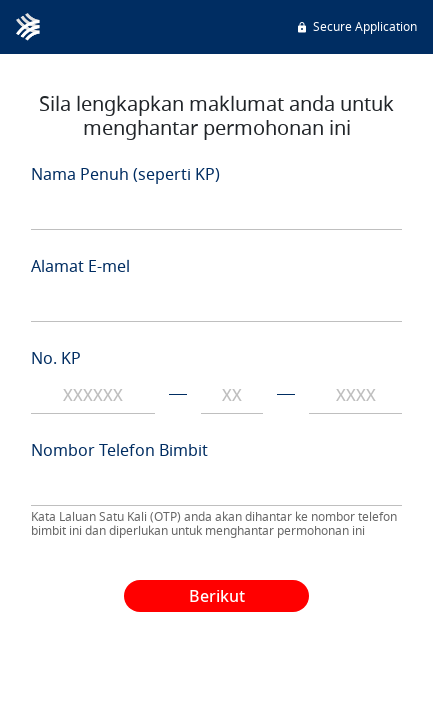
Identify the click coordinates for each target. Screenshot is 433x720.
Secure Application (356, 26)
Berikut (217, 596)
